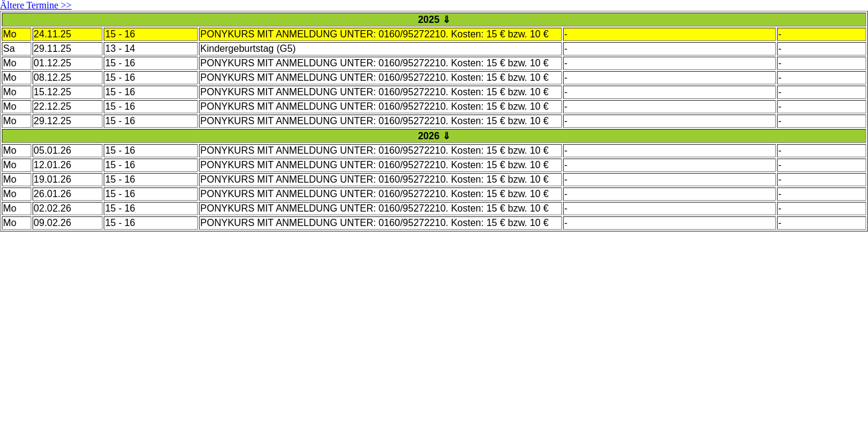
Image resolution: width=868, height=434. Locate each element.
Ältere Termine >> (36, 5)
